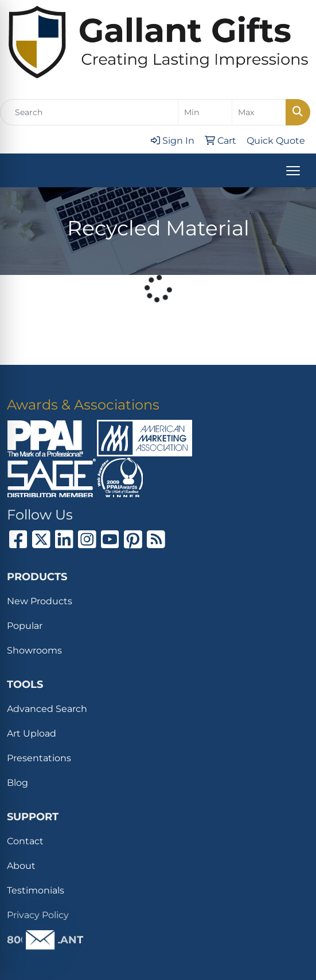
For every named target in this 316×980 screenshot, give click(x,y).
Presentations (39, 758)
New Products (40, 601)
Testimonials (36, 890)
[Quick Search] (89, 112)
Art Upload (32, 733)
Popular (25, 626)
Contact (25, 841)
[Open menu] (293, 171)
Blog (17, 783)
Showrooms (34, 650)
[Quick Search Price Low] (205, 112)
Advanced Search (47, 709)
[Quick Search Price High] (259, 112)
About (21, 866)
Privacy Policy (38, 915)
